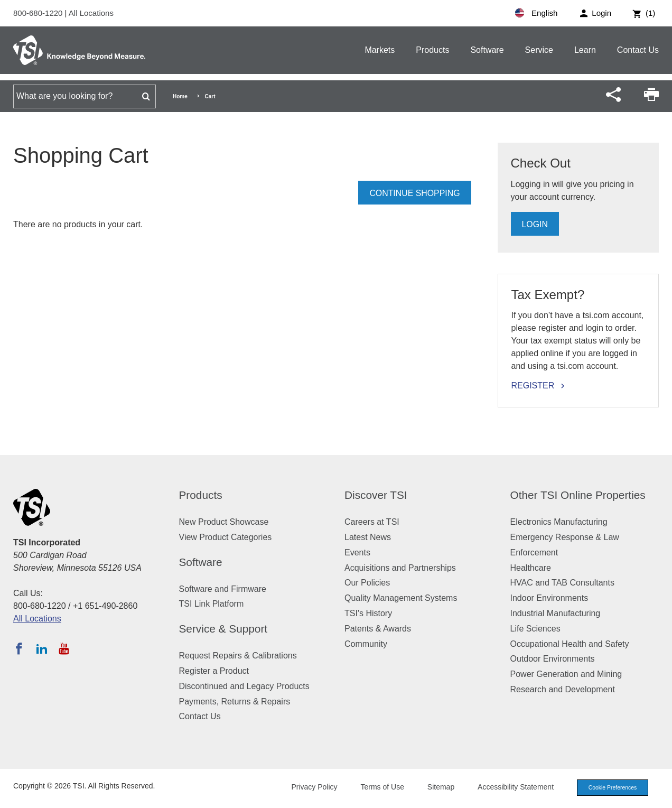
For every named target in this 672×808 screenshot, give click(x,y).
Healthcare (531, 568)
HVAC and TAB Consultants (562, 583)
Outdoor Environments (553, 659)
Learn (585, 50)
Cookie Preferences (610, 788)
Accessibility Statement (510, 787)
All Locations (91, 13)
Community (366, 644)
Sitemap (436, 787)
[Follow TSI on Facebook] (19, 648)
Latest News (368, 537)
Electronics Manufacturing (559, 522)
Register (533, 386)
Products (432, 50)
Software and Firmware (223, 589)
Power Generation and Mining (566, 674)
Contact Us (638, 50)
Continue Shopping (414, 193)
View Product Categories (226, 537)
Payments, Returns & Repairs (235, 702)
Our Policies (367, 583)
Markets (380, 50)
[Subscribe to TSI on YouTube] (64, 648)
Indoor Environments (549, 598)
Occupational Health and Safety (570, 644)
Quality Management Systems (401, 598)
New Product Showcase (224, 522)
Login (535, 224)
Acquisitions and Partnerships (400, 568)
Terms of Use (377, 787)
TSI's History (368, 613)
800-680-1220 (39, 13)
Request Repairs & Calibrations (238, 656)
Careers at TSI (372, 522)
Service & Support (223, 629)
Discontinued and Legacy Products (244, 686)
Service (539, 50)
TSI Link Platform (212, 604)
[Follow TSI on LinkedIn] (42, 648)
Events (357, 552)
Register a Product (214, 671)
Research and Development (563, 689)
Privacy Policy (309, 787)
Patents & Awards (378, 629)
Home (180, 96)
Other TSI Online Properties (578, 495)
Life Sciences (535, 629)
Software (487, 50)
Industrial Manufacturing (556, 613)
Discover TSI (376, 495)
